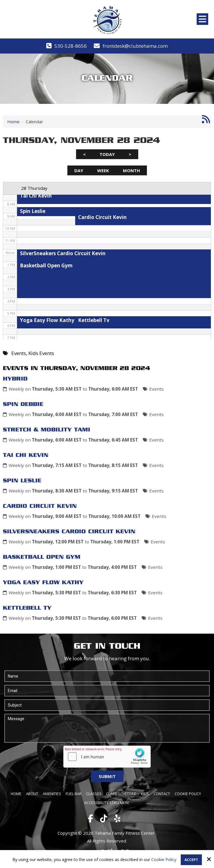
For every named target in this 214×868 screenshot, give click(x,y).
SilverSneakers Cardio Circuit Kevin (69, 532)
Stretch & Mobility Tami (47, 430)
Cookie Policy (164, 860)
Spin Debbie (23, 404)
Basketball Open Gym (42, 557)
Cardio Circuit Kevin (40, 506)
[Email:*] (107, 691)
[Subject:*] (107, 705)
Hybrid (15, 379)
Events (156, 389)
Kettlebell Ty (27, 608)
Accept (191, 860)
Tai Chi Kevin (26, 455)
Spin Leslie (22, 481)
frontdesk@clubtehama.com (135, 46)
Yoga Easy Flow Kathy (43, 583)
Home (13, 122)
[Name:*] (107, 676)
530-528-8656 (71, 46)
